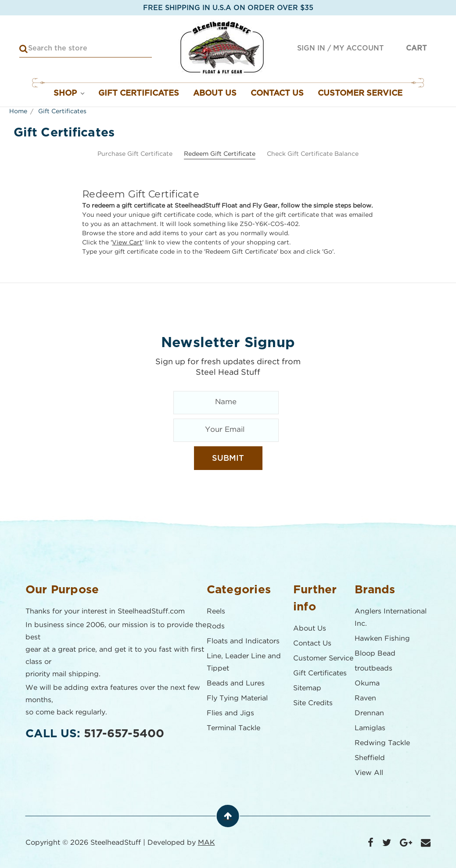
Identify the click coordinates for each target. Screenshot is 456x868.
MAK (206, 843)
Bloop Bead (375, 654)
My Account (358, 48)
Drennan (369, 713)
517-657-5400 (124, 734)
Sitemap (307, 688)
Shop (69, 93)
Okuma (367, 683)
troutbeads (373, 669)
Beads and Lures (236, 683)
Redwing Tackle (382, 743)
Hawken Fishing (382, 639)
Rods (216, 626)
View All (369, 773)
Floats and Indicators (243, 641)
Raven (365, 698)
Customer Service (360, 93)
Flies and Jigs (230, 713)
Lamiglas (370, 728)
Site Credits (313, 703)
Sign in (311, 48)
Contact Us (277, 93)
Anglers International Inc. (391, 618)
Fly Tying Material (237, 698)
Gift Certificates (139, 93)
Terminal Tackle (233, 728)
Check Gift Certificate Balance (313, 154)
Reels (216, 612)
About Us (215, 93)
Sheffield (370, 758)
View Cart (127, 243)
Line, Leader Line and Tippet (244, 662)
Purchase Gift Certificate (135, 154)
